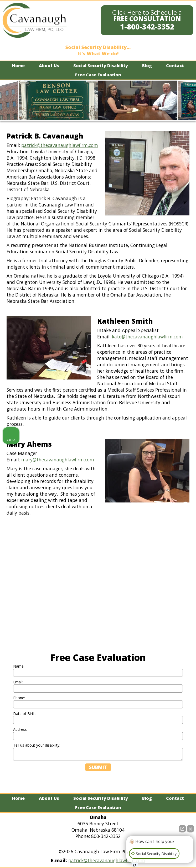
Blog (147, 66)
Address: (20, 729)
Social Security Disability (101, 66)
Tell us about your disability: (37, 745)
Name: (19, 666)
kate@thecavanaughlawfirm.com (147, 337)
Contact (175, 66)
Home (18, 66)
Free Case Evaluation (98, 75)
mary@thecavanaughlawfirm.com (58, 460)
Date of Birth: (25, 714)
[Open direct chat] (182, 829)
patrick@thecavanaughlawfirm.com (60, 145)
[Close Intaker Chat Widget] (190, 829)
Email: (18, 682)
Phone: (19, 698)
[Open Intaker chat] (135, 865)
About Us (49, 66)
